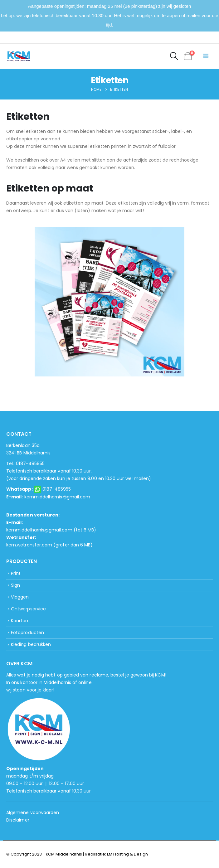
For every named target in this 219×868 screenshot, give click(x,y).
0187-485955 (57, 489)
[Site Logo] (19, 56)
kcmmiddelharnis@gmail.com (57, 497)
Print (16, 573)
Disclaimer (18, 820)
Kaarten (19, 621)
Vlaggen (20, 597)
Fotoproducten (27, 633)
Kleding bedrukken (31, 644)
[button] (174, 56)
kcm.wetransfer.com (29, 545)
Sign (15, 585)
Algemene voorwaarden (33, 812)
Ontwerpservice (28, 609)
